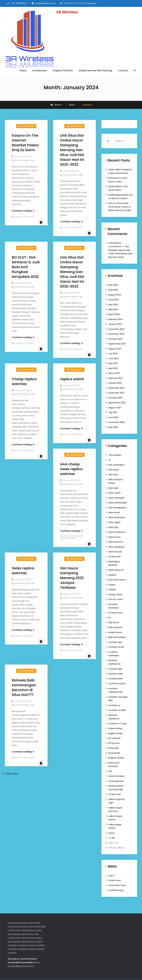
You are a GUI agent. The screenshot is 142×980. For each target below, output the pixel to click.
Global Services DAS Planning (95, 71)
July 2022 (113, 412)
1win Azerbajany (116, 465)
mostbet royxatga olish (118, 699)
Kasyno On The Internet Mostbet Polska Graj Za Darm (25, 143)
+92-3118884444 (19, 3)
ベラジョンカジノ (117, 848)
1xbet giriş (113, 527)
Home (23, 71)
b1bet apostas (116, 570)
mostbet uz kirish (117, 710)
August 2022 (115, 408)
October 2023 (115, 339)
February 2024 (115, 319)
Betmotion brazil (117, 580)
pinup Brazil (114, 753)
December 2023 (116, 329)
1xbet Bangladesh (117, 508)
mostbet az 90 (116, 647)
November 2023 (116, 334)
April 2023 (113, 368)
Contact (123, 71)
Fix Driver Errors (116, 613)
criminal (38, 942)
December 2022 (116, 388)
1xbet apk (113, 488)
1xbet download (116, 517)
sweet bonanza (116, 776)
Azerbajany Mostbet (114, 563)
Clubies (112, 590)
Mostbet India (115, 674)
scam (11, 923)
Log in (111, 875)
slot (110, 771)
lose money (22, 930)
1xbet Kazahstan (117, 532)
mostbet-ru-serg (117, 723)
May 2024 (113, 305)
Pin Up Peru (114, 743)
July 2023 (113, 354)
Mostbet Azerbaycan (114, 662)
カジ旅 (111, 838)
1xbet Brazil (114, 513)
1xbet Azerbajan (116, 498)
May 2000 (113, 427)
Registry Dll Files (116, 758)
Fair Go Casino (116, 599)
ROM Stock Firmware (114, 765)
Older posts (12, 774)
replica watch (72, 379)
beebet (112, 575)
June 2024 (114, 300)
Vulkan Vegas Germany (115, 809)
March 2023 (114, 373)
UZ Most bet (115, 794)
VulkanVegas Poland (115, 826)
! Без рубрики (115, 455)
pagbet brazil (115, 733)
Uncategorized (26, 126)
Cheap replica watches (24, 381)
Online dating (115, 728)
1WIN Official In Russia (116, 481)
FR (109, 618)
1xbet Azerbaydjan (118, 503)
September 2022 (117, 403)
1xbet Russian (115, 552)
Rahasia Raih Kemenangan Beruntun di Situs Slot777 (24, 688)
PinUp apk (113, 748)
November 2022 (116, 393)
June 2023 (113, 358)
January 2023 (115, 383)
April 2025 (113, 290)
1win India (113, 475)
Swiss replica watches (23, 571)
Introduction (40, 71)
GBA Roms (114, 622)
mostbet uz (114, 705)
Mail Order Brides (117, 637)
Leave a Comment (25, 217)
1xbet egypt (114, 522)
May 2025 (113, 285)
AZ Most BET (114, 557)
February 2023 (115, 378)
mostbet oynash (117, 684)
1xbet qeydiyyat (116, 547)
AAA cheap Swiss (70, 467)
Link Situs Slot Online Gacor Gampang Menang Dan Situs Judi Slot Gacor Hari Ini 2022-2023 (72, 150)
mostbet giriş (115, 669)
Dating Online (115, 594)
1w (109, 460)
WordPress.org (116, 890)
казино (112, 833)
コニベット (114, 843)
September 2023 (117, 344)
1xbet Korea (114, 537)
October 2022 (115, 398)
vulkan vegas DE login (116, 801)
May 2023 (113, 363)
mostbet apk (115, 642)
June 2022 (113, 417)
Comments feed (117, 885)
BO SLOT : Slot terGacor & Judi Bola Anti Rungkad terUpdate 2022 (26, 267)
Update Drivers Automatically (116, 788)
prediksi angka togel (24, 160)
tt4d (31, 966)
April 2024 (113, 309)
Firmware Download (113, 606)
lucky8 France (115, 632)
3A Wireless (67, 12)
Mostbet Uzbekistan (114, 717)
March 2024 (114, 314)
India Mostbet (115, 627)
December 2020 (116, 422)
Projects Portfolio (63, 71)
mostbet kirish (116, 679)
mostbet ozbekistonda (115, 690)
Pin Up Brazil (114, 738)
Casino (112, 585)
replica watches (71, 471)
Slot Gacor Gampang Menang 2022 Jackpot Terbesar (72, 578)
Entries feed (114, 880)
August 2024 (115, 295)
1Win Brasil (113, 470)
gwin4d (24, 966)
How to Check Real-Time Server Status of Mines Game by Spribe (120, 207)
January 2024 (115, 324)
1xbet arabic (115, 493)
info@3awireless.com (45, 3)
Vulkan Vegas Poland (115, 818)
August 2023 (115, 349)
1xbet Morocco (116, 542)
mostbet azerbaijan (114, 654)
